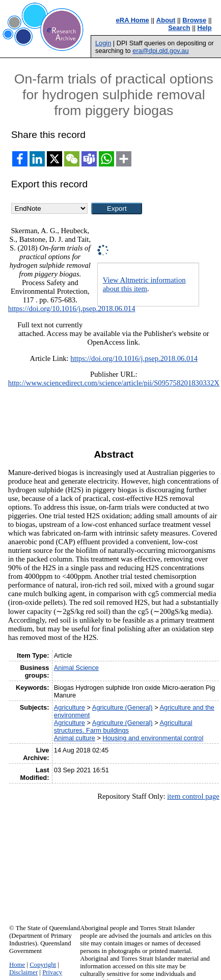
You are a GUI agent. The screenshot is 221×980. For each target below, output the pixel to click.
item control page (193, 796)
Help (205, 28)
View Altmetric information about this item (144, 284)
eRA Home (133, 20)
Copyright (43, 965)
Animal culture (75, 738)
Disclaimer (23, 972)
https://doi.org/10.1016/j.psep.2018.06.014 (72, 309)
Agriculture (70, 707)
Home (17, 965)
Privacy (52, 972)
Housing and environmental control (153, 738)
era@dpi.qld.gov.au (160, 51)
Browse (194, 20)
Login (103, 43)
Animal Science (76, 668)
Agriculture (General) (122, 707)
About (166, 20)
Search (179, 28)
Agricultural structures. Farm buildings (123, 726)
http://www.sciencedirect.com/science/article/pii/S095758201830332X (114, 383)
